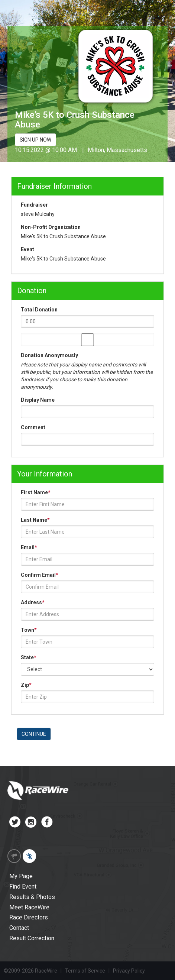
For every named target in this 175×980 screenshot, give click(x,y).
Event (27, 249)
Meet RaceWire (29, 907)
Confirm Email (40, 575)
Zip (26, 685)
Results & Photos (32, 897)
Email (29, 547)
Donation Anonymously (49, 355)
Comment (33, 427)
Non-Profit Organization (51, 227)
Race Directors (29, 917)
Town (29, 630)
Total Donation (39, 310)
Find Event (23, 887)
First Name (36, 492)
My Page (21, 876)
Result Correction (32, 938)
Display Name (38, 400)
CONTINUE (34, 734)
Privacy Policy (129, 971)
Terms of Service (85, 971)
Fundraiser (34, 205)
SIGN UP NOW (35, 140)
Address (33, 602)
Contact (19, 928)
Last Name (35, 520)
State (29, 657)
